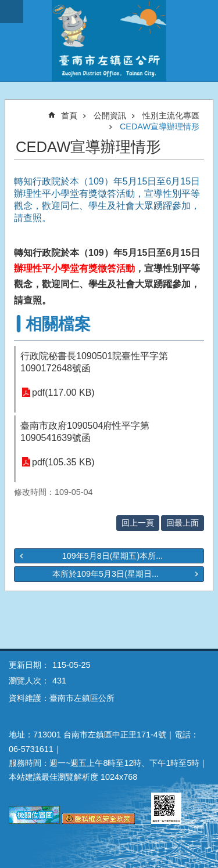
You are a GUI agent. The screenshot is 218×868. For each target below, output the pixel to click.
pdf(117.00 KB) (63, 393)
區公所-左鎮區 (109, 41)
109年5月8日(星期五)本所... (113, 556)
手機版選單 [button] (12, 12)
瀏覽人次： (29, 681)
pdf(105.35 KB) (63, 462)
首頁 (69, 115)
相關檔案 (58, 324)
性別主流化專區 (171, 115)
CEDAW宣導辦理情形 (160, 126)
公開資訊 (110, 115)
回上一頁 (138, 523)
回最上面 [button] (183, 523)
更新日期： (29, 665)
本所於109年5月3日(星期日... (106, 574)
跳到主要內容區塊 (6, 6)
